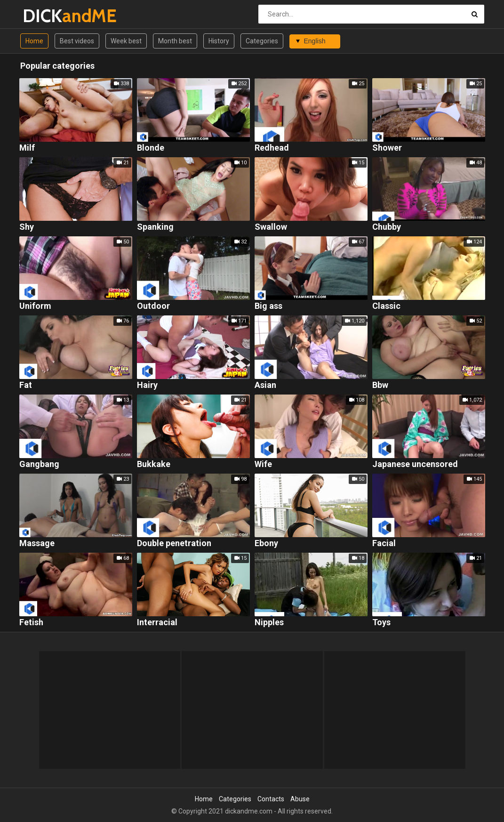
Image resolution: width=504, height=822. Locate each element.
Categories (262, 41)
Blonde (151, 148)
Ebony (266, 544)
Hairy (147, 385)
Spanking (155, 227)
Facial (384, 544)
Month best (175, 41)
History (219, 41)
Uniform (35, 306)
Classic (386, 306)
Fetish (31, 623)
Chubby (387, 227)
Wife (263, 464)
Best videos (77, 41)
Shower (387, 148)
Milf (27, 148)
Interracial (157, 623)
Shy (27, 227)
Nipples (269, 623)
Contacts (271, 799)
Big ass (268, 306)
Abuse (300, 799)
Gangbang (39, 464)
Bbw (380, 385)
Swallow (271, 227)
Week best (126, 41)
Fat (26, 385)
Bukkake (154, 464)
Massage (37, 544)
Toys (381, 623)
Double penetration (174, 544)
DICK (47, 16)
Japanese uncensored (415, 464)
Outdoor (153, 306)
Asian (265, 385)
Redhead (272, 148)
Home (34, 41)
